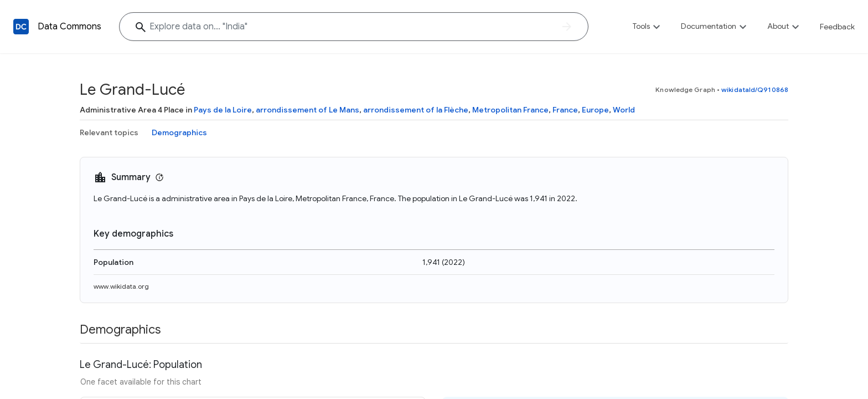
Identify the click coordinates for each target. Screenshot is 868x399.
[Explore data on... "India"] (354, 27)
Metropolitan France (510, 110)
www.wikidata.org (121, 286)
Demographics (179, 132)
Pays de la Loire (223, 110)
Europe (595, 110)
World (624, 110)
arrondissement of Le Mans (308, 110)
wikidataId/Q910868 (755, 89)
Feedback (837, 27)
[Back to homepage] (21, 27)
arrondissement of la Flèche (416, 110)
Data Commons (69, 27)
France (565, 110)
